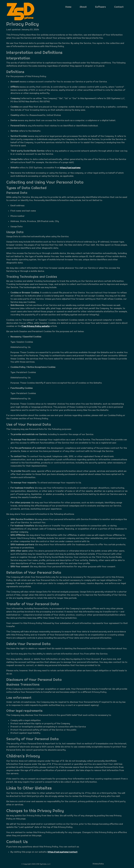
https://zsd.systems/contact (63, 852)
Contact (119, 7)
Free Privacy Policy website (36, 326)
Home (68, 7)
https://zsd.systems (70, 168)
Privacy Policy (98, 864)
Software (100, 7)
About (83, 7)
